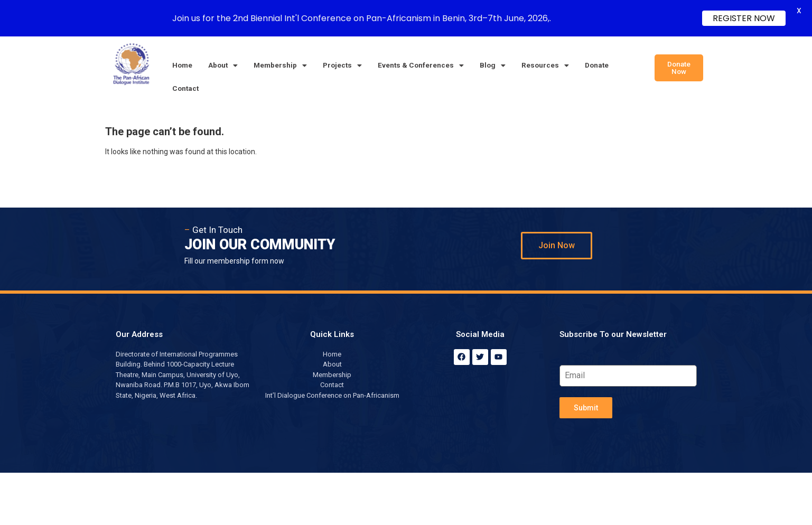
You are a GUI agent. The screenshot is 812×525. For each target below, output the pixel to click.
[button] (223, 65)
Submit (586, 408)
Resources (545, 65)
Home (182, 65)
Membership (280, 65)
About (223, 65)
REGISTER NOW (744, 18)
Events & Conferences (421, 65)
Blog (493, 65)
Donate (597, 65)
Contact (185, 88)
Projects (342, 65)
